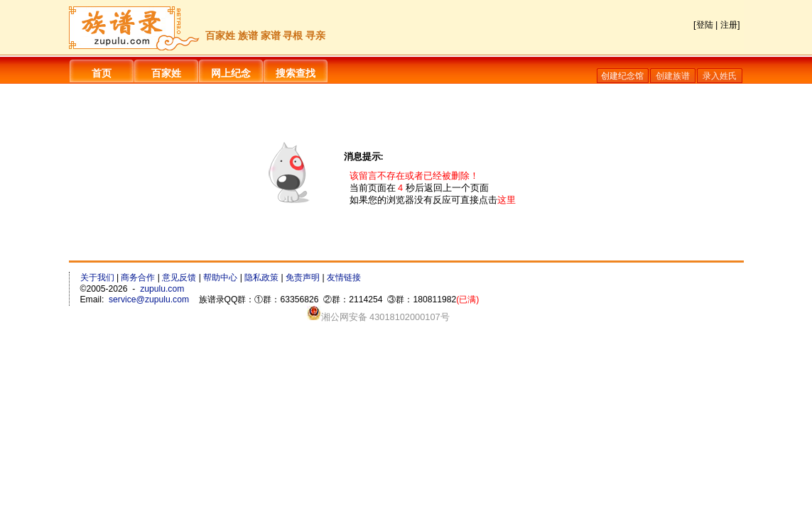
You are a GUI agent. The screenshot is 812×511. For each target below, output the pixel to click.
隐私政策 (261, 278)
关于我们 (97, 278)
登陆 (705, 25)
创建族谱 (673, 76)
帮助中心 (220, 278)
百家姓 (166, 73)
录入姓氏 (720, 76)
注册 (729, 25)
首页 (102, 73)
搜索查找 (296, 73)
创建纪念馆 (622, 76)
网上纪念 (231, 73)
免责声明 (303, 278)
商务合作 (138, 278)
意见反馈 (179, 278)
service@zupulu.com (149, 300)
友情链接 (344, 278)
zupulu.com (162, 289)
